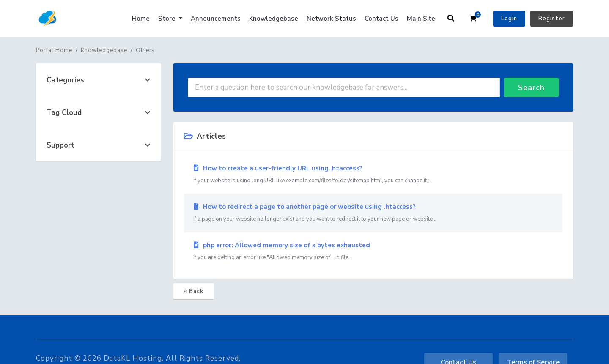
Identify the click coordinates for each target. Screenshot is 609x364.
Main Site (421, 19)
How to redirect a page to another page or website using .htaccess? (373, 213)
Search (531, 88)
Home (141, 19)
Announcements (216, 19)
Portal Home (54, 50)
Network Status (331, 19)
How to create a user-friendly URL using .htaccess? (373, 175)
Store (168, 19)
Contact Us (381, 19)
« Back (194, 291)
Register (552, 19)
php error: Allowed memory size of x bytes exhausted (373, 252)
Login (509, 19)
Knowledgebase (274, 19)
